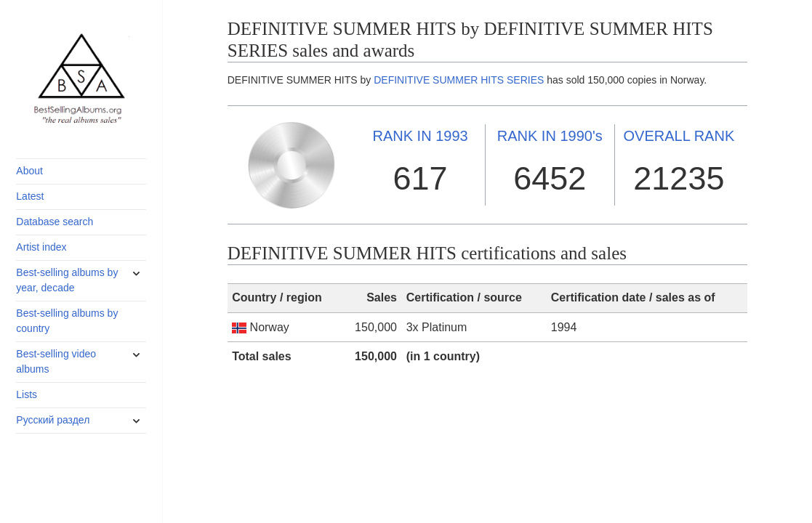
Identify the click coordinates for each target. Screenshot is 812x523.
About (29, 171)
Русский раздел (53, 420)
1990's (550, 136)
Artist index (41, 247)
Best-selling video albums (56, 361)
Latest (30, 196)
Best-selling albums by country (67, 321)
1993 (420, 136)
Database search (55, 222)
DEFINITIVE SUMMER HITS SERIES (459, 80)
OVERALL (679, 136)
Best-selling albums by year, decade (67, 280)
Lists (27, 394)
